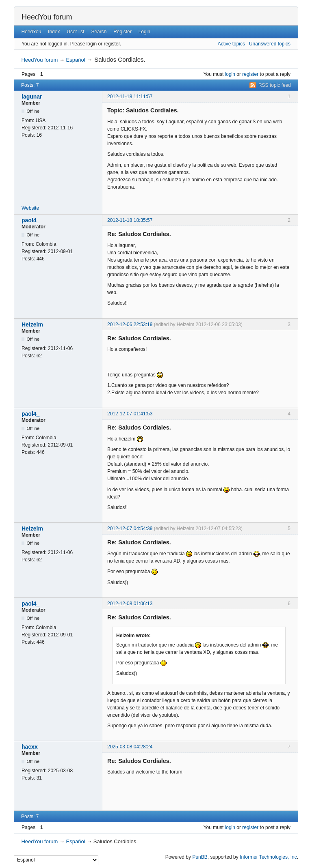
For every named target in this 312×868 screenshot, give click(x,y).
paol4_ (30, 220)
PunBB (200, 857)
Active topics (231, 44)
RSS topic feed (275, 85)
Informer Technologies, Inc (268, 857)
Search (99, 32)
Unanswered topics (270, 44)
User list (75, 32)
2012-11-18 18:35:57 (130, 220)
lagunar (32, 97)
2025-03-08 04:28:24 (130, 747)
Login (144, 32)
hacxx (30, 747)
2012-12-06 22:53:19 (130, 324)
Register (122, 32)
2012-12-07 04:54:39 (130, 529)
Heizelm (32, 324)
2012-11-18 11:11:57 (130, 97)
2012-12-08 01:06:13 (130, 604)
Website (30, 208)
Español (76, 60)
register (250, 74)
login (230, 74)
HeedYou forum (47, 17)
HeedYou (31, 32)
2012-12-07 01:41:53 (130, 414)
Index (54, 32)
